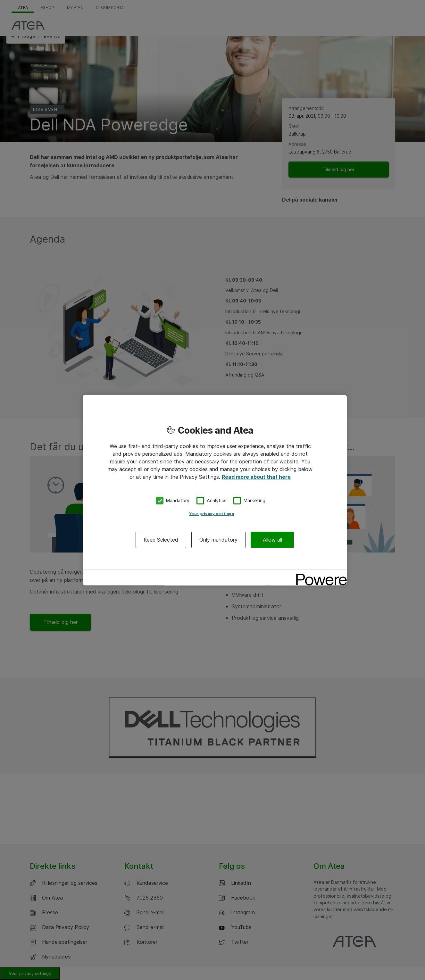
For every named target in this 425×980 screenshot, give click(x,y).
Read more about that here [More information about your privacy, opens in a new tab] (256, 477)
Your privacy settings (212, 513)
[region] (215, 490)
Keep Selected (161, 539)
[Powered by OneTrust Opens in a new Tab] (319, 575)
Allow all (272, 539)
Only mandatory (218, 539)
